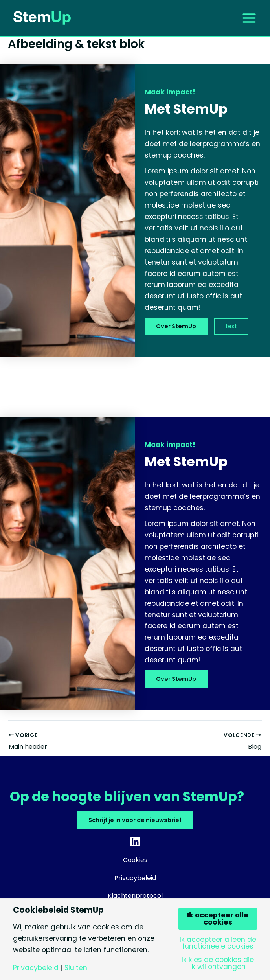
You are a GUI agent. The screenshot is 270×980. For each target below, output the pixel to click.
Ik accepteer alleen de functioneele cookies (218, 943)
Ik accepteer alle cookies (218, 919)
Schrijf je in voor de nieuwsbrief (135, 820)
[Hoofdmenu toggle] (249, 18)
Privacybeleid (36, 968)
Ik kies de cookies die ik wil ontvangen (218, 963)
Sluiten (76, 968)
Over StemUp (176, 326)
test (231, 326)
